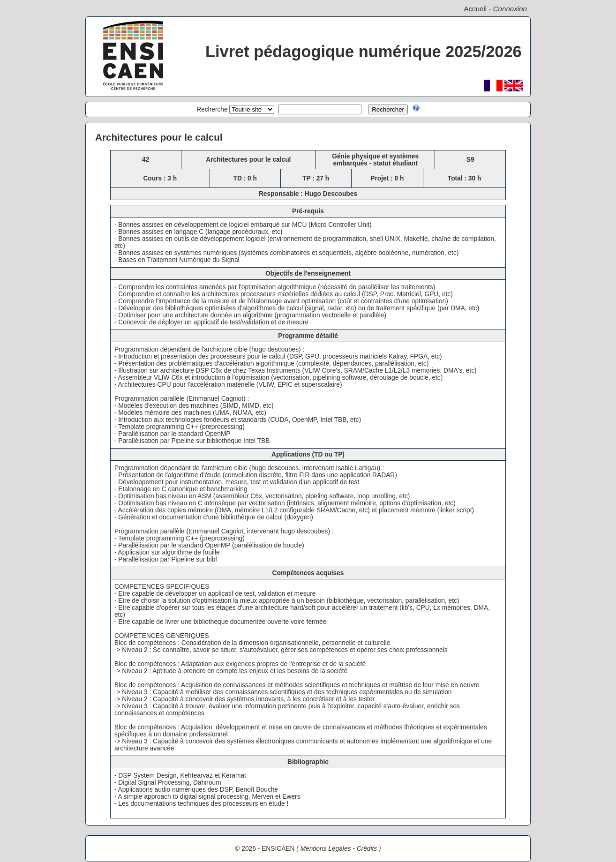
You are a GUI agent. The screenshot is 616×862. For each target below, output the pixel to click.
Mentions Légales (326, 849)
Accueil (475, 9)
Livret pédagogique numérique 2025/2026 (364, 52)
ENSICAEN (278, 849)
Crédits (367, 849)
